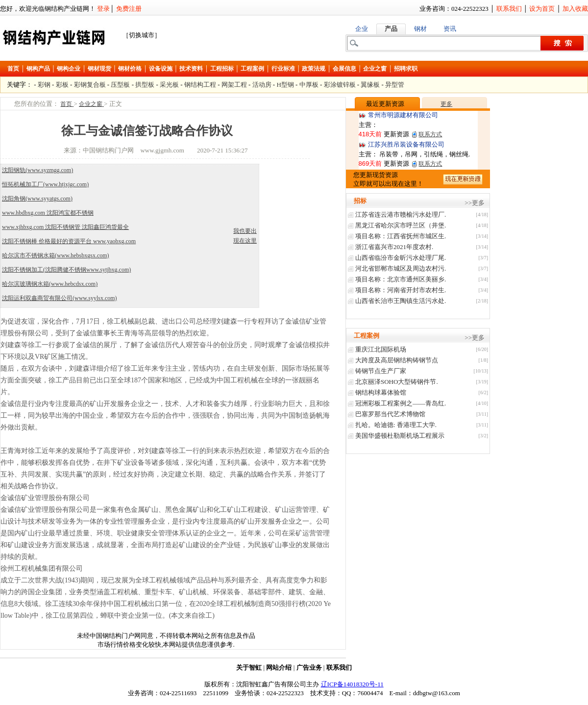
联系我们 (509, 9)
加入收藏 (575, 9)
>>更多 (475, 203)
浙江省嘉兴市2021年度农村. (394, 247)
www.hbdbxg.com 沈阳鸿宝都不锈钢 (48, 213)
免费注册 (129, 9)
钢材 (420, 29)
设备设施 (161, 69)
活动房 (262, 85)
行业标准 (283, 69)
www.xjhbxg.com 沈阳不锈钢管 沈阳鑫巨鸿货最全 (65, 227)
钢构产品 (38, 69)
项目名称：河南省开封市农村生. (401, 290)
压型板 (120, 85)
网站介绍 (279, 667)
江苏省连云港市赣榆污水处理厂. (401, 214)
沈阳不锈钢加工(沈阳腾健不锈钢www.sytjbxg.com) (66, 270)
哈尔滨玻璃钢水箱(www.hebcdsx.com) (50, 284)
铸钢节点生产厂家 (381, 371)
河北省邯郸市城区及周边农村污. (401, 268)
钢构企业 (69, 69)
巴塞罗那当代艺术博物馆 (390, 414)
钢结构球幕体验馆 (381, 392)
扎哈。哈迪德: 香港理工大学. (396, 425)
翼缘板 (370, 85)
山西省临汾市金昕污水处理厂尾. (401, 258)
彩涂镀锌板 (340, 85)
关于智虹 (249, 667)
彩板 (62, 85)
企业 (362, 29)
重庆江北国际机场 (381, 349)
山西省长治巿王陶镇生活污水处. (401, 301)
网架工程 (234, 85)
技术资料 (191, 69)
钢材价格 (130, 69)
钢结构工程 (200, 85)
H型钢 (285, 85)
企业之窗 (375, 69)
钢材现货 (99, 69)
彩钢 (44, 85)
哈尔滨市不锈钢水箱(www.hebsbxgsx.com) (56, 255)
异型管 (395, 85)
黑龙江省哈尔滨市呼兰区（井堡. (401, 225)
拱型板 (145, 85)
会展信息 (344, 69)
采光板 (169, 85)
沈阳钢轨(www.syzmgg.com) (37, 170)
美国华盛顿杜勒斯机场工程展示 (400, 436)
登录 (103, 9)
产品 (391, 29)
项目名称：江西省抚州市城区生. (401, 236)
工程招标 (222, 69)
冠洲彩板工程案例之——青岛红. (401, 403)
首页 (13, 69)
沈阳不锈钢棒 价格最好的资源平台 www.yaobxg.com (69, 241)
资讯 (450, 29)
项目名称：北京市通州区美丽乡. (401, 279)
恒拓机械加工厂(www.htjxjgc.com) (45, 184)
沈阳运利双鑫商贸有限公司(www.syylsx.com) (60, 298)
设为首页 (542, 9)
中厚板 (309, 85)
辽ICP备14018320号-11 (352, 684)
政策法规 (314, 69)
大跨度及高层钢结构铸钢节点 (397, 360)
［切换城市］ (142, 35)
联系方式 (430, 134)
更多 (446, 104)
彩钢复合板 (90, 85)
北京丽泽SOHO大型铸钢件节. (397, 382)
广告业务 (309, 667)
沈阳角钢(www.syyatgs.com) (37, 199)
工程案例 (252, 69)
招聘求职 (406, 69)
